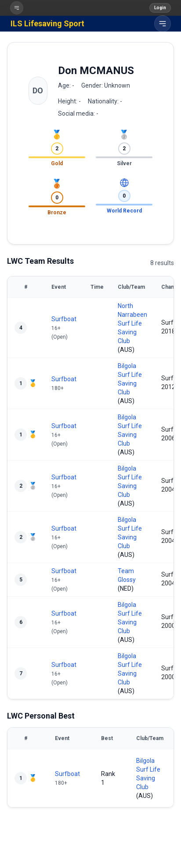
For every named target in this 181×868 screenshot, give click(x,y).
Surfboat (64, 319)
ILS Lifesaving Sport (47, 23)
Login (160, 8)
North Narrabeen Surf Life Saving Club (132, 323)
